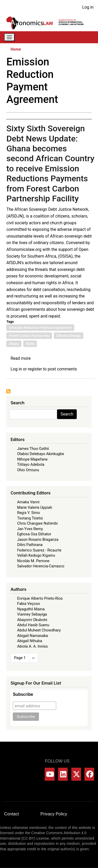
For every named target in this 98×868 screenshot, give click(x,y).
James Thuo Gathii (33, 449)
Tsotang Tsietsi (30, 518)
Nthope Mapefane (32, 459)
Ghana (14, 344)
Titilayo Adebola (31, 464)
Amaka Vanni (28, 502)
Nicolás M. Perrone (33, 561)
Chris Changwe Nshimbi (37, 523)
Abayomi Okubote (32, 620)
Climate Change (69, 336)
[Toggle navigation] (9, 37)
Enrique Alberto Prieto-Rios (40, 598)
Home (16, 49)
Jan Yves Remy (30, 529)
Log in (88, 7)
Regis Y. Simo (28, 513)
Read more (21, 358)
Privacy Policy (54, 814)
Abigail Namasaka (32, 636)
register (35, 369)
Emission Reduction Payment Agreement (40, 328)
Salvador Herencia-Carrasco (41, 566)
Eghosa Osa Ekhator (34, 534)
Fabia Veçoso (28, 604)
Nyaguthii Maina (31, 609)
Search (67, 414)
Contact (12, 814)
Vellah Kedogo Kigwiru (36, 555)
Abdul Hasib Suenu (33, 625)
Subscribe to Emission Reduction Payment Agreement (8, 391)
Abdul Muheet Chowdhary (39, 630)
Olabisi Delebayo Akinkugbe (41, 454)
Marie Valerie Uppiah (34, 507)
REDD (30, 344)
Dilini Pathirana (30, 545)
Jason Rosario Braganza (38, 540)
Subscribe (23, 694)
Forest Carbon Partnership (29, 336)
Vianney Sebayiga (32, 614)
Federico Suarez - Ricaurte (39, 550)
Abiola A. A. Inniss (32, 646)
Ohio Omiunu (28, 470)
